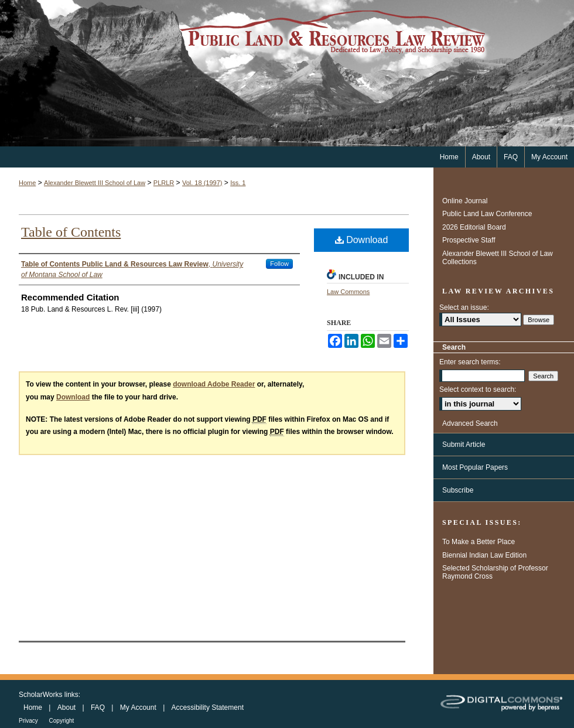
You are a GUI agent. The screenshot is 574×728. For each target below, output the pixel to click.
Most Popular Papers (475, 467)
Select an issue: (464, 307)
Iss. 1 (238, 183)
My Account (139, 708)
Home (27, 183)
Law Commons (348, 292)
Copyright (62, 721)
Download (362, 240)
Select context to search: (478, 389)
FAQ (99, 708)
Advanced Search (470, 423)
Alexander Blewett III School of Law (95, 183)
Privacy (29, 721)
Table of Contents (71, 232)
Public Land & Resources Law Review (287, 73)
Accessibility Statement (208, 708)
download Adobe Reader (214, 384)
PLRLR (164, 183)
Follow (279, 264)
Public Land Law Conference (487, 214)
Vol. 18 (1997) (202, 183)
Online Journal (465, 201)
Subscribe (458, 490)
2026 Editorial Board (474, 227)
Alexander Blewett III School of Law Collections (498, 258)
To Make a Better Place (479, 542)
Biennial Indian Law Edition (484, 555)
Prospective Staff (469, 240)
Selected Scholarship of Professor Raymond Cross (495, 572)
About (68, 708)
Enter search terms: (470, 362)
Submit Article (464, 445)
